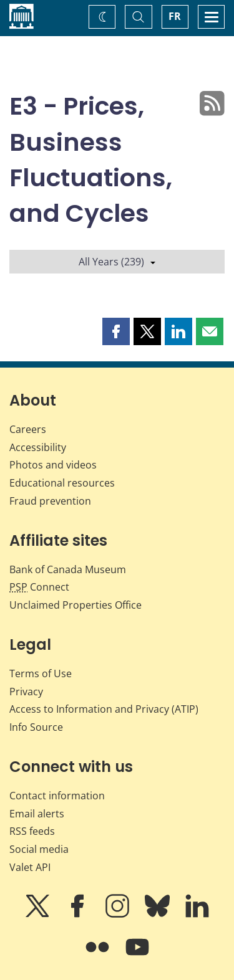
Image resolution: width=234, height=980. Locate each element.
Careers (28, 429)
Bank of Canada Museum (68, 569)
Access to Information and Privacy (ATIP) (104, 709)
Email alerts (37, 814)
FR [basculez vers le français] (175, 16)
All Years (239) (117, 262)
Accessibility (38, 447)
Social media (39, 849)
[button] (116, 331)
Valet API (30, 867)
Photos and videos (53, 465)
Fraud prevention (50, 501)
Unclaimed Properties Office (76, 605)
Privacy (26, 692)
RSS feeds (32, 831)
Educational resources (62, 483)
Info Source (36, 727)
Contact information (57, 796)
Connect (39, 587)
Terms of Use (41, 673)
